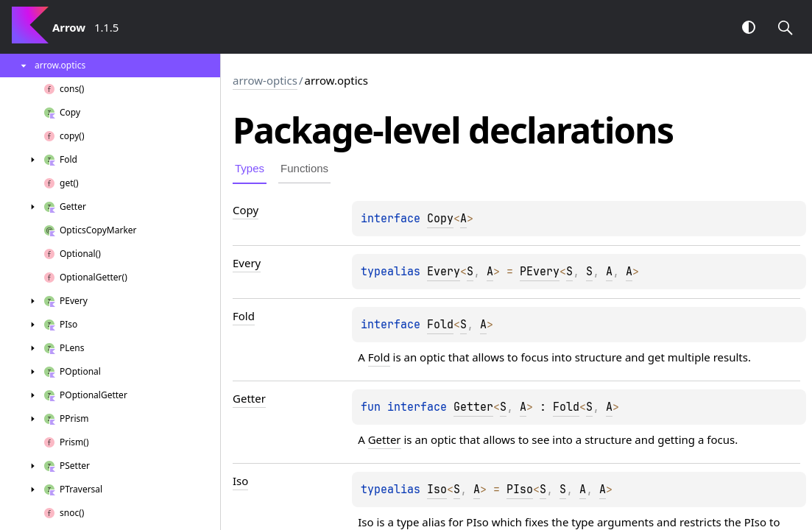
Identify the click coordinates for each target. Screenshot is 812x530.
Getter (473, 407)
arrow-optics (265, 80)
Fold (440, 325)
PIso (520, 490)
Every (444, 272)
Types (250, 168)
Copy (440, 219)
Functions (304, 168)
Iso (437, 490)
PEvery (540, 272)
